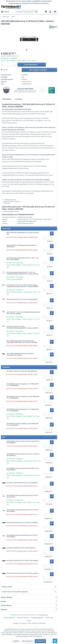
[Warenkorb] (55, 12)
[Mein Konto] (50, 12)
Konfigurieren (40, 641)
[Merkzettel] (46, 12)
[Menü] (5, 12)
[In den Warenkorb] (52, 233)
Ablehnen (16, 641)
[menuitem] (5, 12)
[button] (55, 641)
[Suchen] (36, 12)
